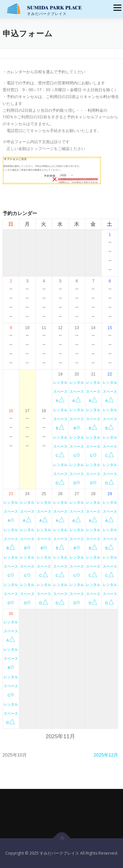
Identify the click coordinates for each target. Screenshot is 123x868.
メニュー (117, 8)
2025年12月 (106, 755)
